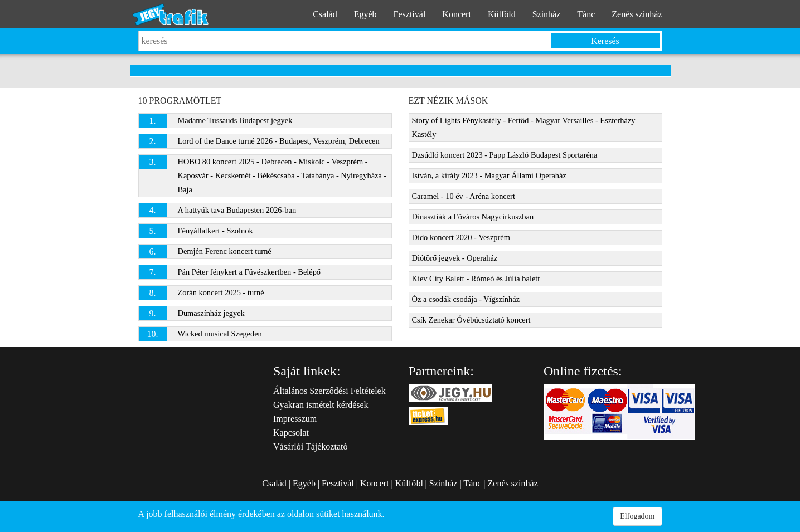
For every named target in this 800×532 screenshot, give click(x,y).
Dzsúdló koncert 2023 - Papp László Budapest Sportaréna (505, 155)
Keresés (605, 41)
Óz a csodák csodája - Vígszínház (466, 299)
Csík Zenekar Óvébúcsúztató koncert (471, 320)
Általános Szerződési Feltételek (329, 391)
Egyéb (365, 14)
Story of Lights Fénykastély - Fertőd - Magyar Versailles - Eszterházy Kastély (524, 127)
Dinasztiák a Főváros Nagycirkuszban (473, 217)
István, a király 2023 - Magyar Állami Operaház (489, 175)
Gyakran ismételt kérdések (321, 405)
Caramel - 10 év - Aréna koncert (464, 196)
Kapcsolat (291, 433)
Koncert (457, 14)
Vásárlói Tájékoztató (310, 446)
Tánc (586, 14)
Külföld (502, 14)
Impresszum (295, 419)
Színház (547, 14)
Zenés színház (637, 14)
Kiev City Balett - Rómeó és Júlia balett (476, 279)
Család (325, 14)
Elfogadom (637, 516)
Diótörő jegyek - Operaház (455, 258)
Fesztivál (410, 14)
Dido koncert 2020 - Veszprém (461, 237)
